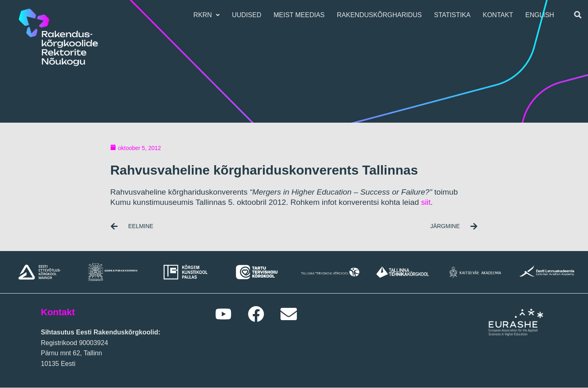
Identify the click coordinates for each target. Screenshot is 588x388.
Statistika (455, 15)
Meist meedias (302, 15)
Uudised (249, 15)
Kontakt (500, 15)
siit (426, 202)
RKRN (209, 15)
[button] (209, 15)
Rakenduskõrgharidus (382, 15)
